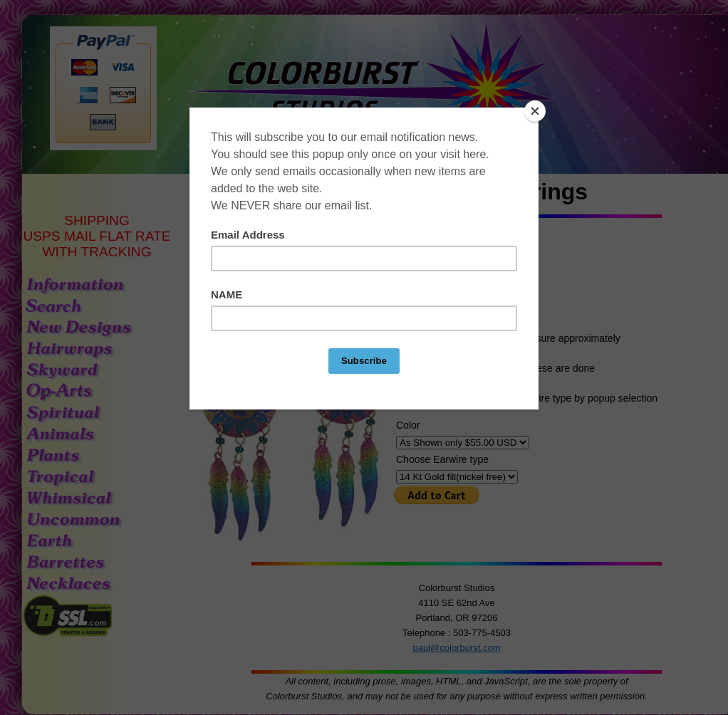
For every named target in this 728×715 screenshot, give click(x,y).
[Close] (535, 111)
